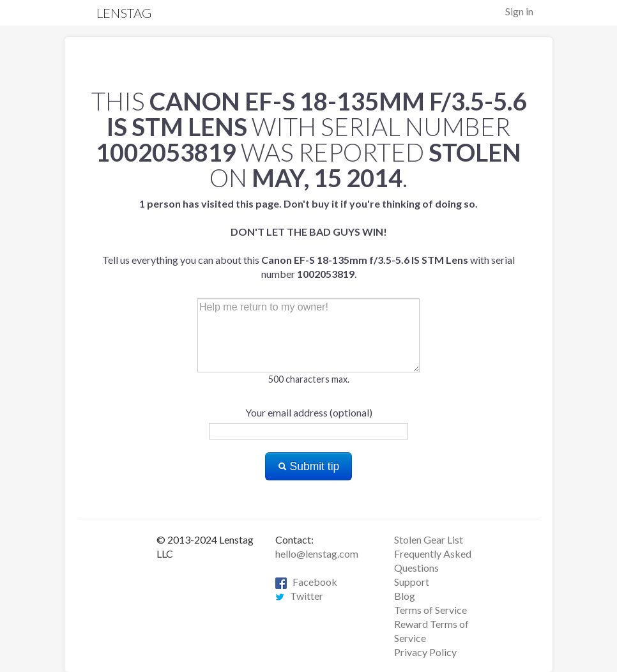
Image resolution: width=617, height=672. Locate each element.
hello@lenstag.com (317, 554)
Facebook (306, 582)
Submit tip (309, 466)
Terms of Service (430, 610)
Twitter (299, 596)
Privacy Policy (425, 652)
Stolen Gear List (429, 539)
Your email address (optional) (309, 412)
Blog (405, 596)
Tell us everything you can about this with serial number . (308, 239)
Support (412, 582)
